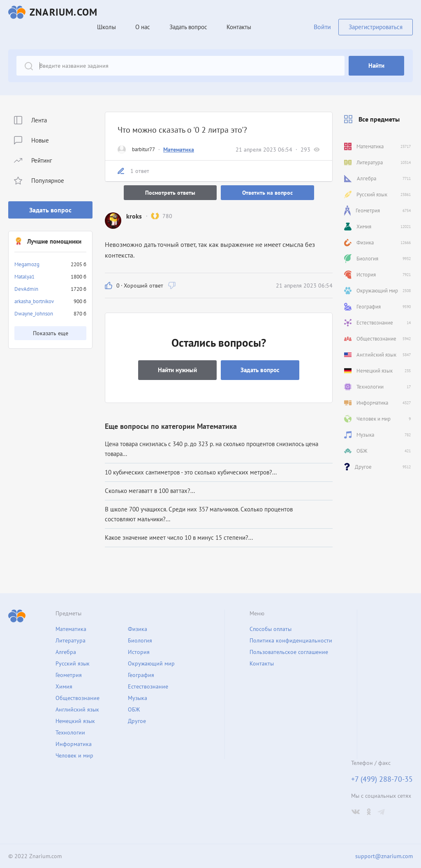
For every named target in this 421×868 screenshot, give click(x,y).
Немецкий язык (75, 721)
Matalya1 (24, 277)
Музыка (138, 698)
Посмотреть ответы (170, 193)
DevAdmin (26, 289)
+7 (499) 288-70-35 (382, 779)
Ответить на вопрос (267, 193)
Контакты (239, 27)
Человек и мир (74, 755)
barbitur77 (143, 149)
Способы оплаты (271, 629)
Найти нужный (177, 370)
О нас (143, 27)
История (139, 652)
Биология (140, 640)
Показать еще (51, 333)
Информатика (74, 744)
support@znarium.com (384, 856)
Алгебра (66, 652)
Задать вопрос (50, 210)
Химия (64, 686)
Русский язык (73, 663)
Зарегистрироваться (376, 27)
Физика (138, 629)
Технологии (70, 732)
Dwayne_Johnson (34, 314)
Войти (322, 27)
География (141, 675)
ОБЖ (134, 709)
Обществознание (77, 698)
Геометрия (69, 675)
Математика (179, 150)
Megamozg (27, 264)
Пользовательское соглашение (289, 652)
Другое (137, 721)
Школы (106, 27)
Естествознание (148, 686)
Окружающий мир (151, 663)
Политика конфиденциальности (291, 640)
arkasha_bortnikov (34, 301)
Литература (71, 640)
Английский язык (77, 709)
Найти (376, 66)
